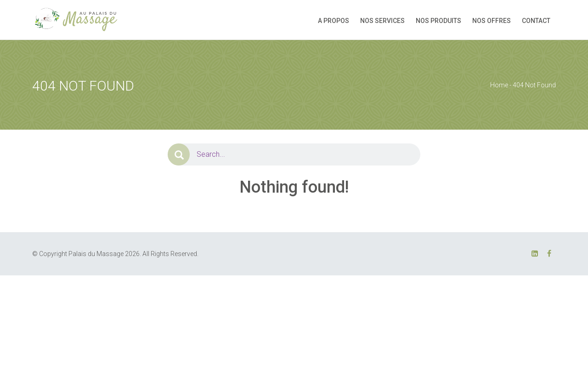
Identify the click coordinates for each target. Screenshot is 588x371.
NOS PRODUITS (438, 21)
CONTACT (536, 21)
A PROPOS (334, 21)
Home (499, 85)
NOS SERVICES (382, 21)
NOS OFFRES (492, 21)
